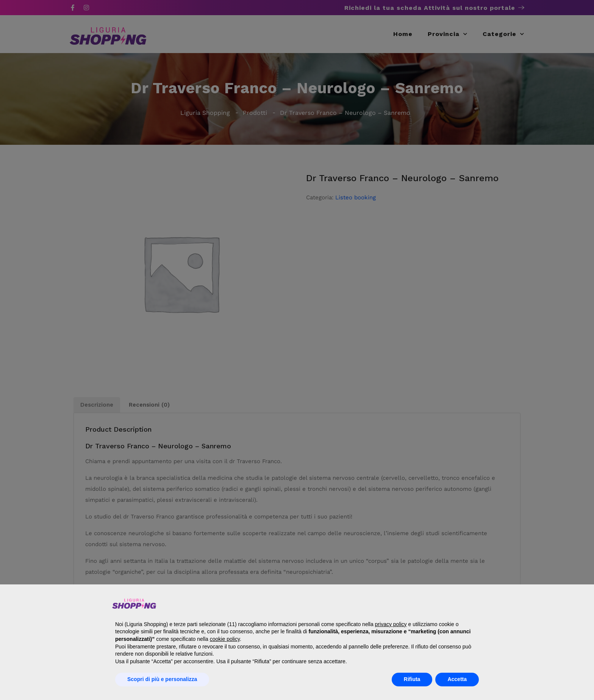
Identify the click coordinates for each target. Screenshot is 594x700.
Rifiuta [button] (412, 679)
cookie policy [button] (225, 639)
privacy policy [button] (391, 624)
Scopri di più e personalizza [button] (162, 679)
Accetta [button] (457, 679)
